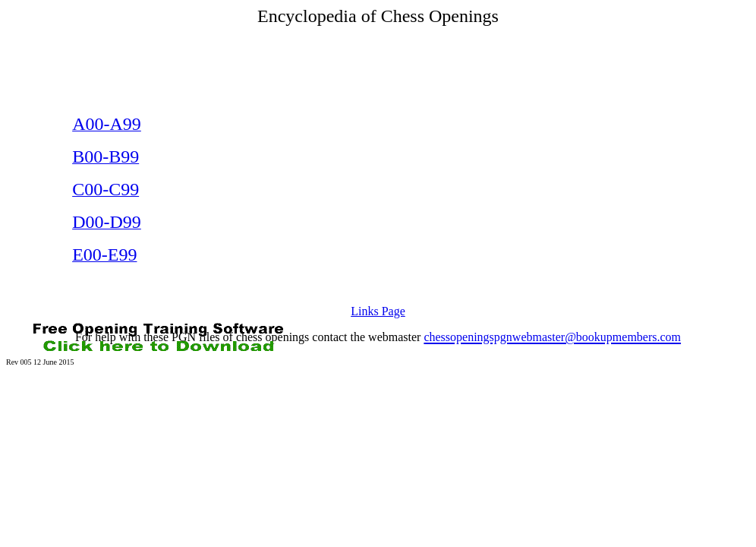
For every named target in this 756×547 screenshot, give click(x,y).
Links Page (378, 311)
